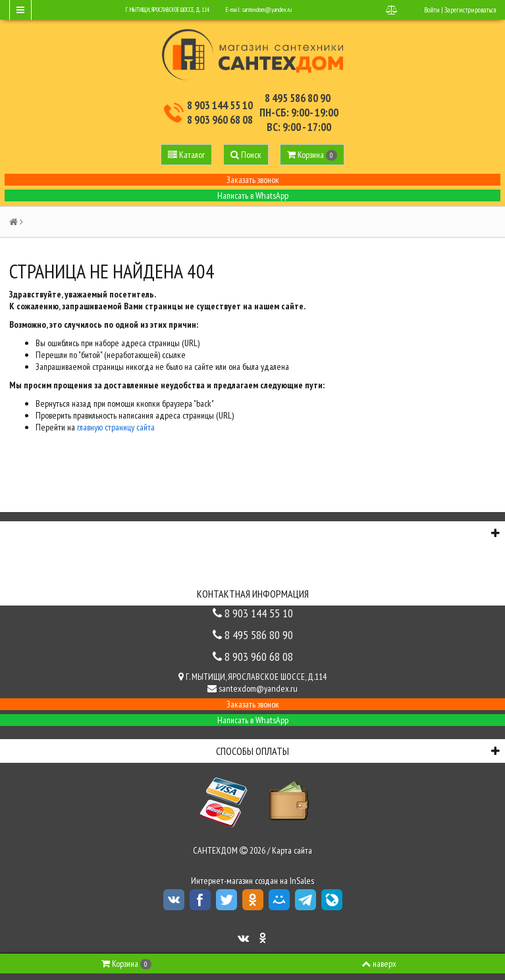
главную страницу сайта (116, 427)
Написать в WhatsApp (253, 195)
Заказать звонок (253, 180)
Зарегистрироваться (470, 10)
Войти (432, 10)
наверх (379, 964)
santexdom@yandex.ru (267, 10)
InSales (302, 881)
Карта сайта (292, 850)
